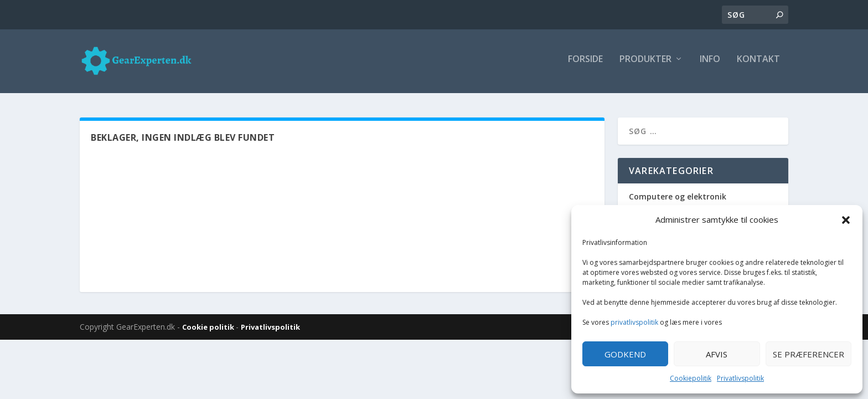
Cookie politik (209, 330)
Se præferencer (808, 354)
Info (710, 65)
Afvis (717, 354)
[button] (846, 220)
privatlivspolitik (634, 322)
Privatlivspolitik (740, 378)
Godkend (625, 354)
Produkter (645, 65)
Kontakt (758, 65)
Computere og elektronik (678, 199)
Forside (585, 65)
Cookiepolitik (691, 378)
